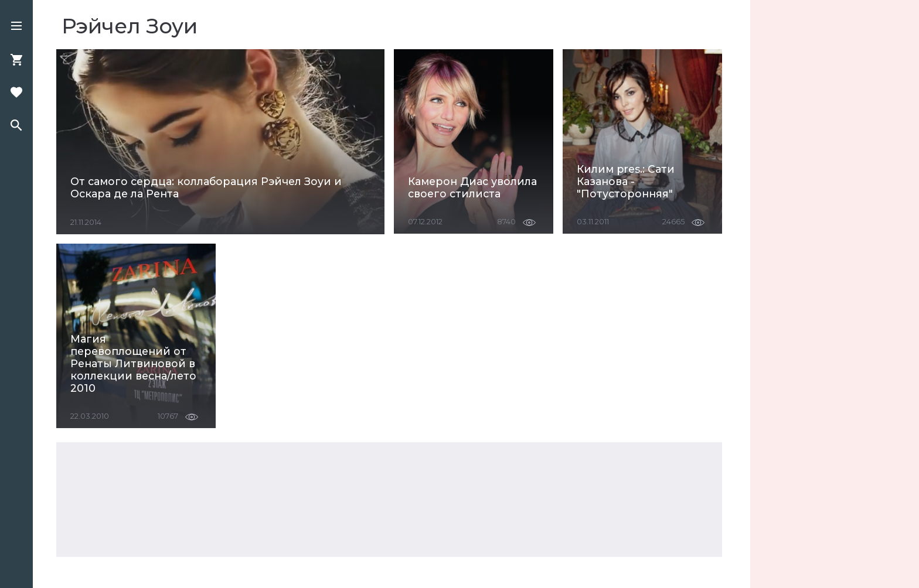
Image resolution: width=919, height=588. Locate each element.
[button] (16, 27)
